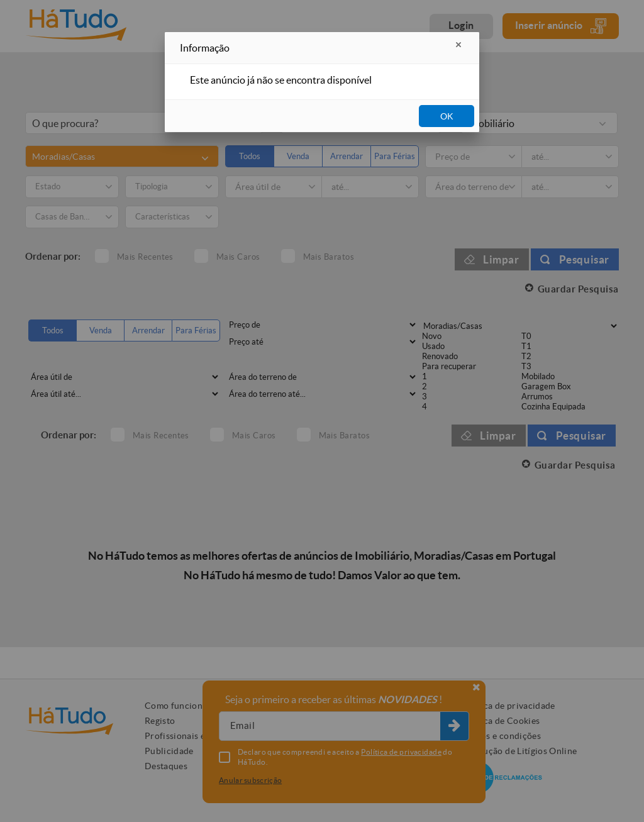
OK (447, 116)
